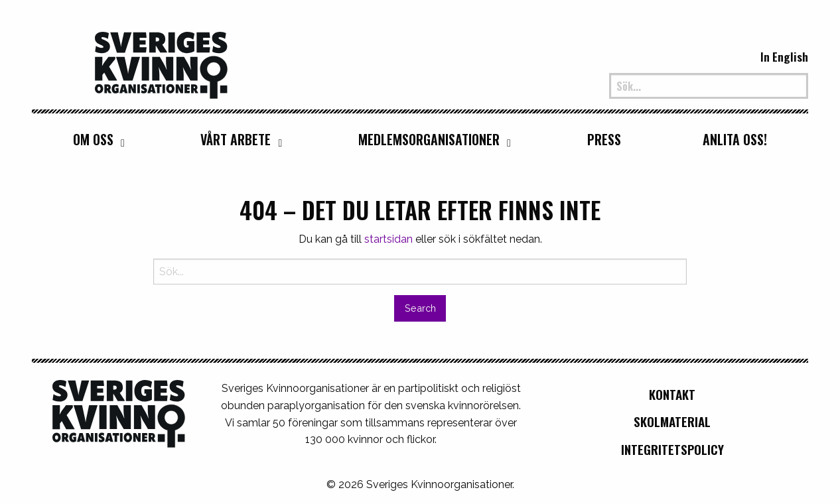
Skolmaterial (672, 421)
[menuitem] (96, 139)
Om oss (93, 139)
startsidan (388, 239)
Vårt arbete (236, 139)
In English (784, 56)
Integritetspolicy (672, 449)
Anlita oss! (735, 139)
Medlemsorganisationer (429, 139)
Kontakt (672, 394)
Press (604, 139)
